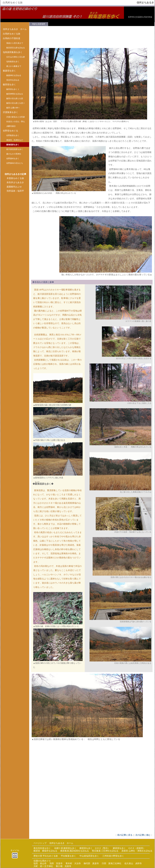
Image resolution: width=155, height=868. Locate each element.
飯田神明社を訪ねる (15, 94)
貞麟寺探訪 (11, 126)
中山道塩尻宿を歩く (89, 856)
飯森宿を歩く (9, 71)
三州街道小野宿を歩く (113, 856)
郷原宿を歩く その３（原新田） (129, 848)
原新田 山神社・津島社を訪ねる (137, 851)
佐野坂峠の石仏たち (15, 163)
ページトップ (40, 843)
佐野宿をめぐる (10, 131)
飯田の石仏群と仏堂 (15, 98)
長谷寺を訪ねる (13, 80)
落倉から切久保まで (15, 43)
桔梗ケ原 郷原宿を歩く (65, 848)
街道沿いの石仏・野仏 (16, 122)
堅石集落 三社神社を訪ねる (105, 851)
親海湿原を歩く (13, 145)
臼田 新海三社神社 (112, 863)
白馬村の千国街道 (12, 38)
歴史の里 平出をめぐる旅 (46, 856)
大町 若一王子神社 (43, 866)
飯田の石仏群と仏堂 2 (15, 103)
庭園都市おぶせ (14, 187)
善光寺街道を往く (42, 848)
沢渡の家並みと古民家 (16, 117)
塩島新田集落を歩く (13, 52)
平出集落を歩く (68, 856)
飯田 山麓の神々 (13, 108)
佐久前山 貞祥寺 (133, 863)
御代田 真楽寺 (91, 863)
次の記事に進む (143, 835)
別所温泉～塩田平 (15, 191)
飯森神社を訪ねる (14, 75)
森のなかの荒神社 (14, 154)
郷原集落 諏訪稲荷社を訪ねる (75, 851)
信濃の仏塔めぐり (42, 861)
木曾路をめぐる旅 (15, 178)
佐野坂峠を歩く (13, 159)
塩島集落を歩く (13, 62)
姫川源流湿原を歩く (15, 149)
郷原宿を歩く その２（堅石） (95, 848)
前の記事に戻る (125, 835)
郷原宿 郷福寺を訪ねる (45, 851)
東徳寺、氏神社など (15, 140)
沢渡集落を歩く (10, 112)
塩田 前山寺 (40, 863)
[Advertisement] (15, 245)
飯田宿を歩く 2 (13, 89)
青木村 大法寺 (73, 863)
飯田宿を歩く (9, 85)
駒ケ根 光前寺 (64, 866)
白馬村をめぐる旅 (12, 34)
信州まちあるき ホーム (15, 29)
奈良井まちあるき (15, 182)
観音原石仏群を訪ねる (16, 48)
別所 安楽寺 (56, 863)
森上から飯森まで (14, 66)
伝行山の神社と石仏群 (16, 57)
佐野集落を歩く (13, 135)
